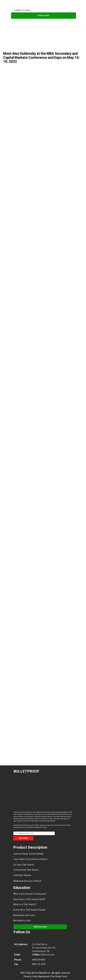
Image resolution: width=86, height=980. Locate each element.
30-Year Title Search (24, 865)
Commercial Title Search (26, 870)
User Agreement (41, 976)
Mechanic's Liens (22, 921)
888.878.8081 (39, 960)
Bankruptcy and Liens (24, 915)
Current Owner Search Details (29, 854)
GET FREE (23, 838)
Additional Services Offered (27, 881)
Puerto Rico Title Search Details (29, 910)
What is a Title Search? (25, 904)
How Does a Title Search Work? (29, 899)
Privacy (27, 976)
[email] (34, 833)
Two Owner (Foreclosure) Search (30, 859)
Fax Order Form (59, 976)
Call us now (43, 15)
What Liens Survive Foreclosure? (30, 894)
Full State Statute (22, 875)
